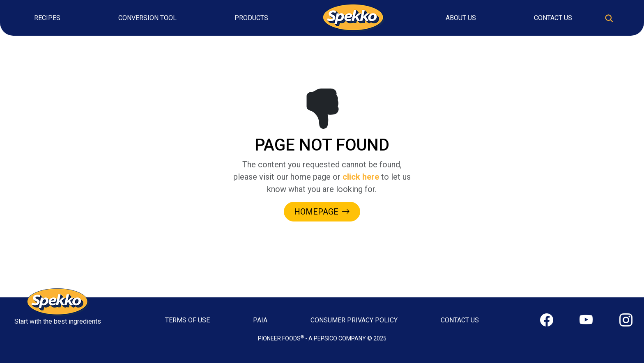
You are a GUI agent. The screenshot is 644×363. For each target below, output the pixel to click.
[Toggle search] (609, 18)
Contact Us (553, 18)
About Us (461, 18)
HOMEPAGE (322, 212)
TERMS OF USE (187, 320)
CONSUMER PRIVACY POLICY (354, 320)
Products (251, 18)
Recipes (47, 18)
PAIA (260, 320)
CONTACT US (460, 320)
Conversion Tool (147, 18)
